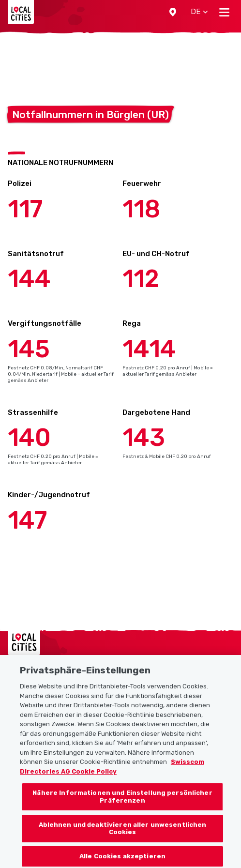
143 (144, 438)
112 (141, 279)
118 (141, 209)
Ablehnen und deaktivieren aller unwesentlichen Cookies (123, 833)
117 (25, 209)
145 (29, 349)
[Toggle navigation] (224, 12)
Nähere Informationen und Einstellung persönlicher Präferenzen (122, 801)
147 (27, 520)
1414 (149, 349)
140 (29, 438)
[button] (173, 12)
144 (29, 279)
